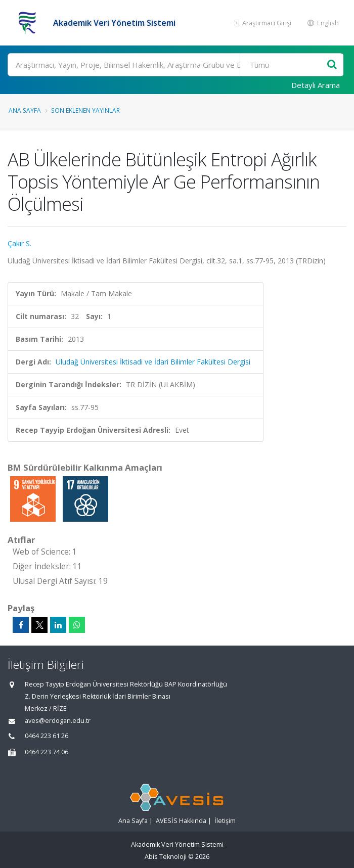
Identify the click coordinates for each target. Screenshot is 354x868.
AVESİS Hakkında (181, 821)
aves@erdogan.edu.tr (58, 721)
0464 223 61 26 (47, 736)
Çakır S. (19, 243)
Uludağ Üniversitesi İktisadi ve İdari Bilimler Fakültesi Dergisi (153, 362)
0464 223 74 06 (47, 752)
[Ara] (175, 65)
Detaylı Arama (316, 85)
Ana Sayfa (25, 110)
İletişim (225, 821)
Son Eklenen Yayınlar (85, 110)
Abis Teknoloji (166, 857)
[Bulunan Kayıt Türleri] (285, 65)
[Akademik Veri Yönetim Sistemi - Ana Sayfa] (29, 23)
